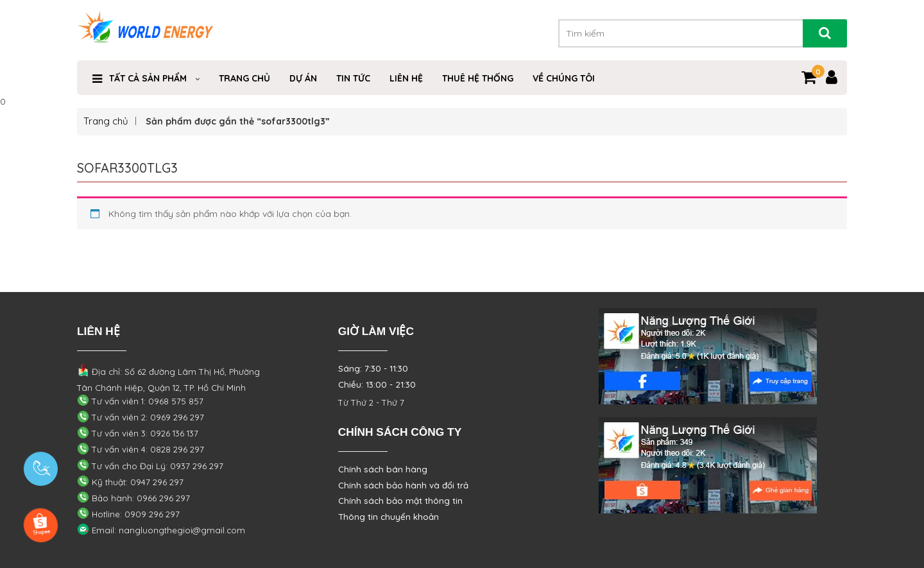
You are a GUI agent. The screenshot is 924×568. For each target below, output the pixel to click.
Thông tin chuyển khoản (389, 517)
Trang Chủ (244, 78)
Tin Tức (353, 78)
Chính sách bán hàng (383, 469)
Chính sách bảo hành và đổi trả (403, 485)
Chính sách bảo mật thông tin (400, 501)
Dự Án (303, 78)
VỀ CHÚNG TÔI (564, 78)
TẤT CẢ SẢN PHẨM (148, 78)
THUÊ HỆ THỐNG (478, 78)
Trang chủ (106, 121)
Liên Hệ (406, 78)
